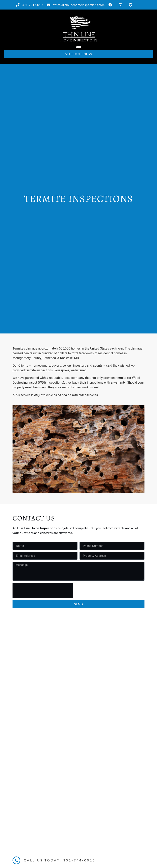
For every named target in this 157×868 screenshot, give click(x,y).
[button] (78, 46)
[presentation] (43, 590)
